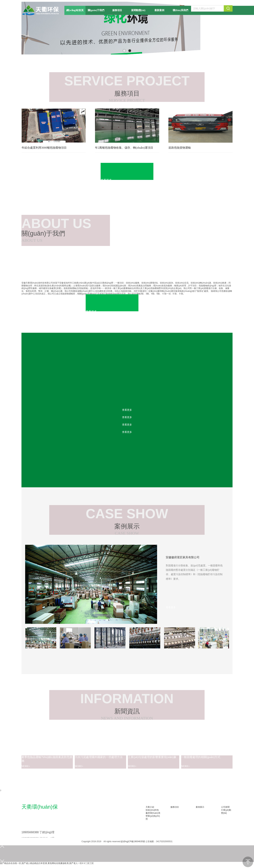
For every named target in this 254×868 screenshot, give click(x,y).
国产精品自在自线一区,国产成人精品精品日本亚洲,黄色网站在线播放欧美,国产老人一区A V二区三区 (47, 863)
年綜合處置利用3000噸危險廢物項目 (44, 148)
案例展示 (200, 807)
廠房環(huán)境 (153, 813)
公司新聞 (225, 807)
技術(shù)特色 (152, 810)
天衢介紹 (150, 807)
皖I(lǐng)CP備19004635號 (133, 841)
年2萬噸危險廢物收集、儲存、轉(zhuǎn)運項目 (124, 148)
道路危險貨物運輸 (180, 148)
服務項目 (175, 807)
